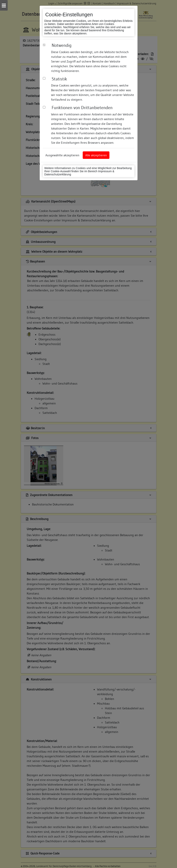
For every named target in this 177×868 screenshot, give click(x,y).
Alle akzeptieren (96, 155)
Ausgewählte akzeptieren (62, 155)
